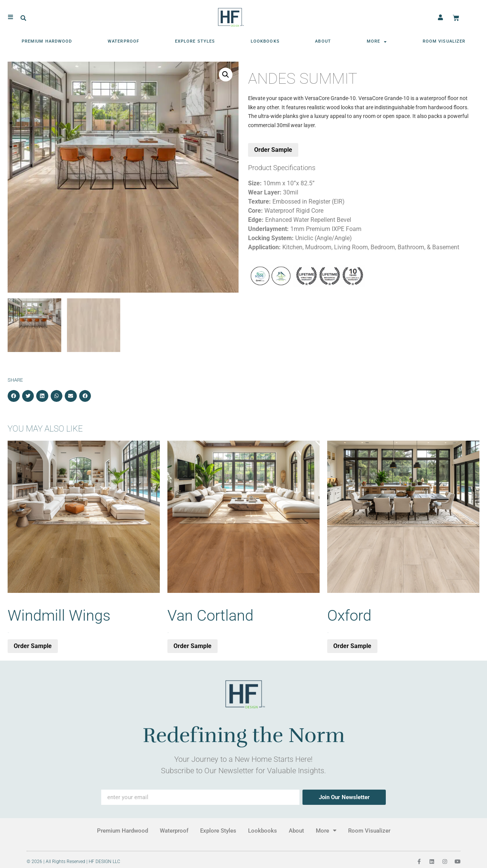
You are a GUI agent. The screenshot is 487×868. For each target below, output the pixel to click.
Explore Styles (195, 40)
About (323, 40)
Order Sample (273, 150)
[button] (23, 17)
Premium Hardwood (47, 40)
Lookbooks (265, 40)
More (377, 41)
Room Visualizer (444, 40)
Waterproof (123, 40)
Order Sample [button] (33, 646)
